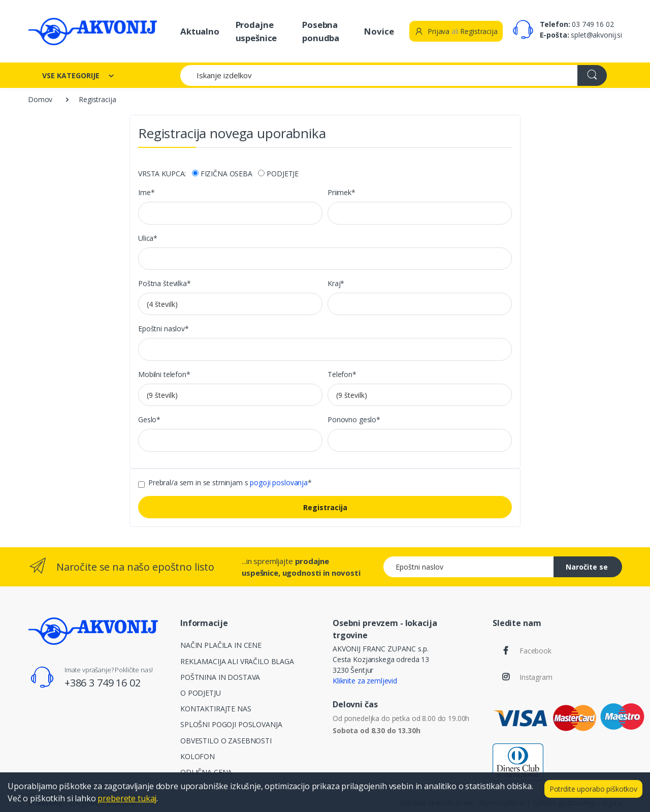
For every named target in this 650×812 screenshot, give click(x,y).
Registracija (325, 507)
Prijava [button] (432, 31)
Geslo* (149, 419)
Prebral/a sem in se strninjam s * (230, 482)
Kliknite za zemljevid (365, 681)
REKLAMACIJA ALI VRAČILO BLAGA (237, 661)
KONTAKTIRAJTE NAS (216, 709)
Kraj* (336, 283)
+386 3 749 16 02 (103, 683)
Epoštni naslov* (164, 329)
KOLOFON (198, 756)
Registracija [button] (479, 31)
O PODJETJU (201, 693)
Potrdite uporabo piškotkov (593, 789)
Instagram (536, 677)
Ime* (146, 192)
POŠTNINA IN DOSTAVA (220, 677)
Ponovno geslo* (354, 419)
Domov (40, 99)
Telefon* (342, 374)
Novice (379, 31)
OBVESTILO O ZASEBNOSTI (226, 741)
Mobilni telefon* (164, 374)
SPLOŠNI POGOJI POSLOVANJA (231, 724)
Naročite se (587, 567)
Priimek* (342, 192)
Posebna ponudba (321, 31)
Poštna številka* (165, 283)
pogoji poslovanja (279, 482)
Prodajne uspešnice (256, 31)
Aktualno (200, 31)
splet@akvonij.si (596, 35)
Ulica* (148, 238)
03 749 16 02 (593, 24)
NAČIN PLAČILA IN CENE (221, 645)
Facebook (535, 651)
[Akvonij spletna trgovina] (92, 31)
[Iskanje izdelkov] (379, 75)
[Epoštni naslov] (469, 567)
